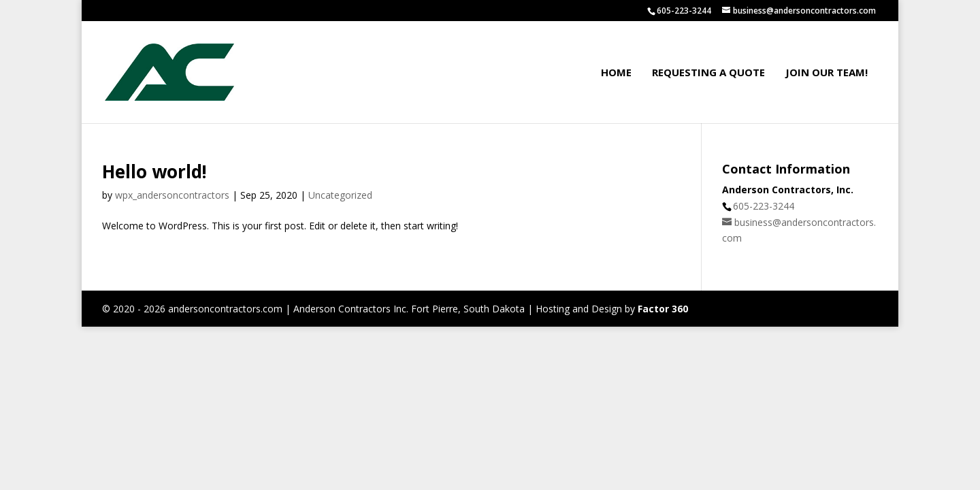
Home (616, 72)
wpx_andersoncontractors (172, 195)
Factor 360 (663, 309)
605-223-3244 (764, 206)
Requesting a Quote (708, 72)
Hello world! (154, 171)
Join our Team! (827, 72)
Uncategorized (340, 195)
